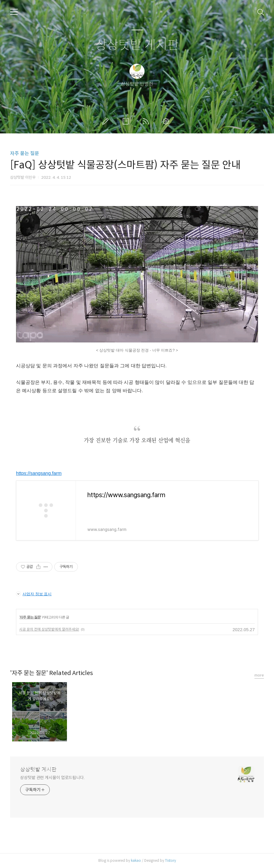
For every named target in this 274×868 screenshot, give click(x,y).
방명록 (127, 121)
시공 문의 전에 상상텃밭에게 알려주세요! (49, 629)
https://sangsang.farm (39, 473)
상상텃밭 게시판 (137, 45)
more (259, 675)
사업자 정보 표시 (34, 594)
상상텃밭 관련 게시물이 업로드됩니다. (52, 778)
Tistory (170, 860)
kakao (136, 860)
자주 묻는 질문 (25, 153)
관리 (167, 121)
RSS (147, 121)
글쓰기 (107, 121)
